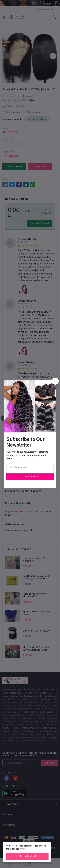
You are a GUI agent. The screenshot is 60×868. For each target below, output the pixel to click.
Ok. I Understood (27, 856)
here (24, 849)
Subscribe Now (30, 477)
